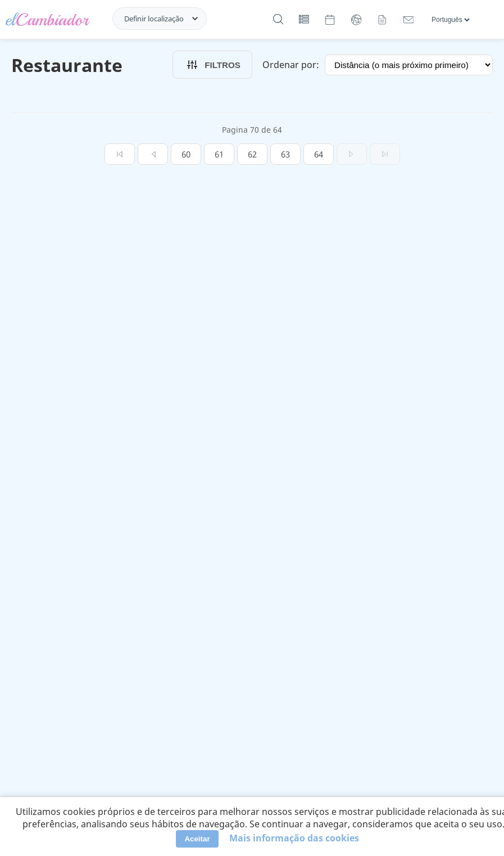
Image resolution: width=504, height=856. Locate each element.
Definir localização (154, 19)
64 (319, 154)
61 (219, 154)
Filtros (212, 65)
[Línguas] (450, 20)
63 (285, 154)
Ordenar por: (291, 65)
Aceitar (197, 839)
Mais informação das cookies (294, 838)
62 (252, 154)
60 (186, 154)
